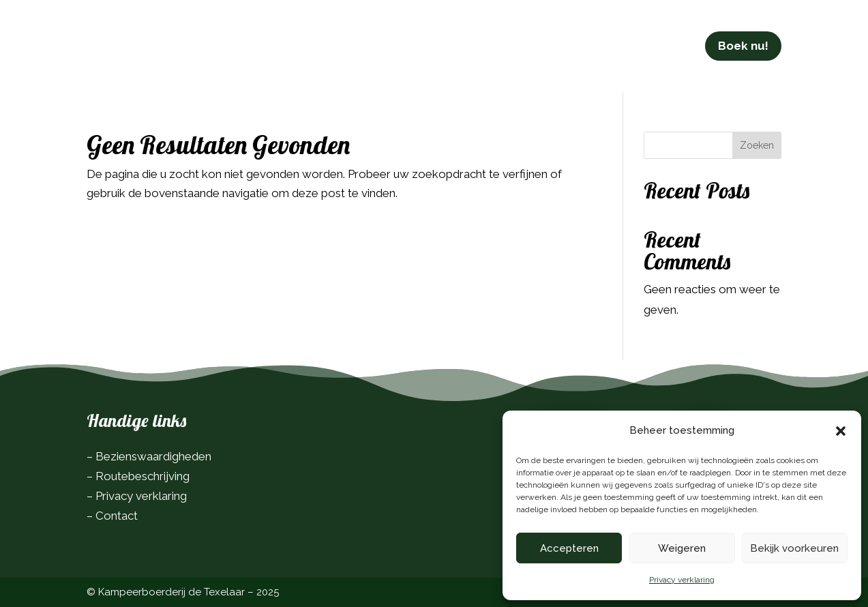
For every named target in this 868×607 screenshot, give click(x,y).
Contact (574, 36)
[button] (841, 431)
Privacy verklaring (682, 580)
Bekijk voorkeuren (794, 548)
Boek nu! (743, 37)
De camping (209, 36)
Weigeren (682, 548)
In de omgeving (421, 36)
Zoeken (757, 145)
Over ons (509, 36)
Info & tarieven (317, 36)
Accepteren (569, 548)
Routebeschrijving (143, 476)
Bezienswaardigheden (153, 456)
